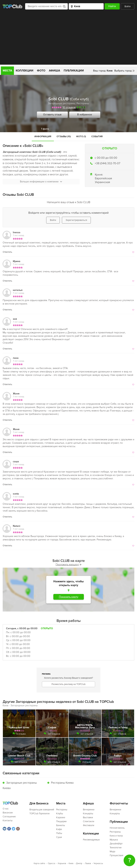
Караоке (61, 817)
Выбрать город (123, 71)
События (97, 136)
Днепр (79, 863)
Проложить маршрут (68, 564)
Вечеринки (89, 810)
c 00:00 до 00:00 (106, 158)
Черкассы (98, 863)
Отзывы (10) (64, 136)
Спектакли (89, 821)
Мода (112, 852)
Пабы (59, 833)
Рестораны (83, 103)
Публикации (74, 71)
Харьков (62, 863)
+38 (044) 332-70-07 (107, 163)
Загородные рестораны (62, 103)
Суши (59, 837)
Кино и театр (116, 836)
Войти (128, 6)
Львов (88, 863)
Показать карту (69, 597)
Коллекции (25, 71)
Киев (71, 863)
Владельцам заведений (42, 810)
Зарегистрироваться (76, 220)
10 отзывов (69, 107)
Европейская (103, 178)
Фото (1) (81, 136)
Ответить (7, 252)
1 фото (45, 129)
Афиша (54, 71)
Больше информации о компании (41, 182)
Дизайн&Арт (116, 844)
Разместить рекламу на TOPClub (68, 684)
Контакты (8, 821)
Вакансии (8, 813)
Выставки (88, 817)
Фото (41, 71)
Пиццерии (61, 821)
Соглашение (9, 817)
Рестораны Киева (62, 783)
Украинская (102, 182)
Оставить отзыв (52, 115)
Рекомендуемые (91, 840)
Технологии (116, 848)
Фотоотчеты (119, 803)
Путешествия (116, 855)
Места (7, 71)
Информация (43, 136)
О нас (6, 809)
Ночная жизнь (117, 828)
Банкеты (61, 825)
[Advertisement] (68, 40)
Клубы (60, 814)
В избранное (85, 115)
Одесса (51, 863)
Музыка (114, 840)
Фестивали (89, 825)
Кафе (59, 829)
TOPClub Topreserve (40, 814)
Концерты (88, 814)
